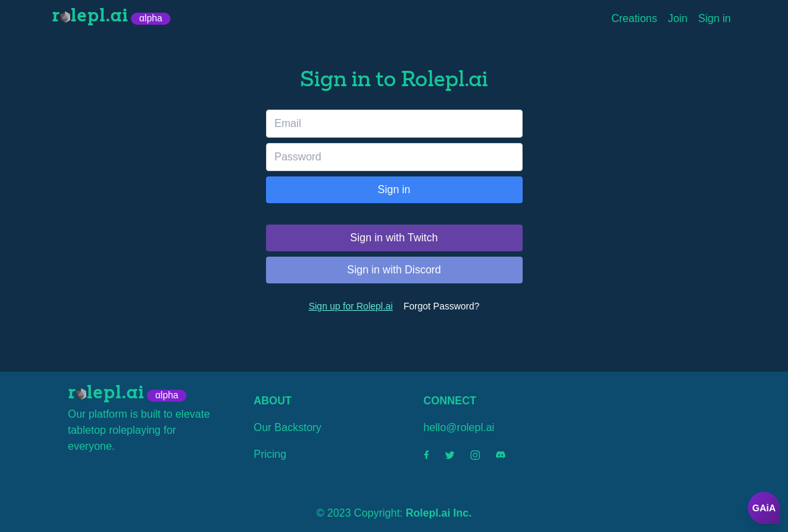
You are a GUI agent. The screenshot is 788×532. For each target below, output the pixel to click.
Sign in (715, 18)
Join (677, 18)
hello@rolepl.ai (459, 427)
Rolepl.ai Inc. (439, 513)
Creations (634, 18)
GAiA (764, 508)
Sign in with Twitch (394, 238)
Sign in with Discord (394, 270)
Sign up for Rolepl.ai (351, 306)
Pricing (270, 454)
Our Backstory (288, 427)
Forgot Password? (442, 306)
